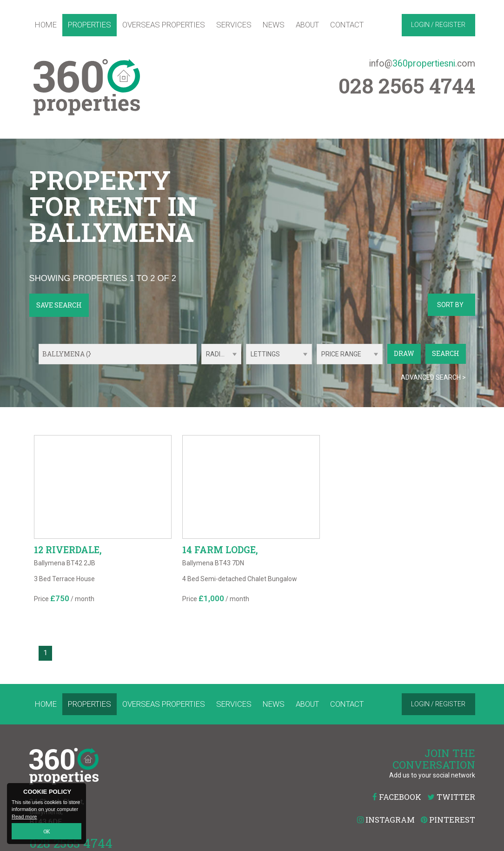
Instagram (386, 820)
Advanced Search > (433, 377)
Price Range (341, 354)
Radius (217, 354)
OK (47, 831)
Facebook (397, 797)
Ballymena (69, 354)
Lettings (265, 354)
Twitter (451, 797)
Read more (24, 817)
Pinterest (448, 820)
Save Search (59, 305)
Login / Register (438, 25)
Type (246, 364)
